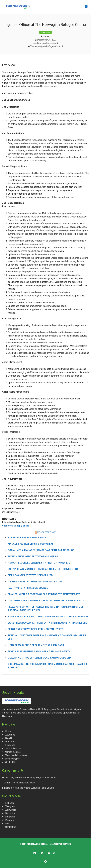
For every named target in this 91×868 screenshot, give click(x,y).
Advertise (10, 735)
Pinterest (10, 820)
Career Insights (13, 752)
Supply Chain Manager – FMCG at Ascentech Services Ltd (43, 569)
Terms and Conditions (16, 755)
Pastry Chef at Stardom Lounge (28, 588)
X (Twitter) (11, 810)
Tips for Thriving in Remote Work (19, 783)
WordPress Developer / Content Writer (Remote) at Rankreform (48, 623)
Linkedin (10, 803)
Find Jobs (10, 745)
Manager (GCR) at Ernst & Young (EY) (30, 544)
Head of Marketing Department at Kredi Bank (36, 645)
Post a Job (11, 742)
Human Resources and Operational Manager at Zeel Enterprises (48, 617)
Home (8, 731)
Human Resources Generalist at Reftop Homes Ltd (39, 563)
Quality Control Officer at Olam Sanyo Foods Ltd (39, 658)
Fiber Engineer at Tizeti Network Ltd (30, 575)
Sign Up (9, 738)
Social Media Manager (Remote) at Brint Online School (42, 550)
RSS (7, 824)
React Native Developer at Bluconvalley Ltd (36, 629)
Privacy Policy (12, 759)
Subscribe (10, 813)
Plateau (46, 36)
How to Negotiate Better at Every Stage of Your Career (29, 778)
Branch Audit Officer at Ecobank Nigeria (33, 556)
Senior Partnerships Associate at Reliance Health (39, 651)
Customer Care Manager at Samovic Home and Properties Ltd (46, 601)
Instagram (10, 817)
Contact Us (11, 762)
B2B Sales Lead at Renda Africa (27, 538)
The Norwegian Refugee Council (47, 46)
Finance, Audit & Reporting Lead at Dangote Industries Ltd (44, 594)
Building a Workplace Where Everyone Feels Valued (28, 788)
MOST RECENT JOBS (47, 532)
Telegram (10, 806)
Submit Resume (13, 748)
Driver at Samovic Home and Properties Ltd (35, 582)
